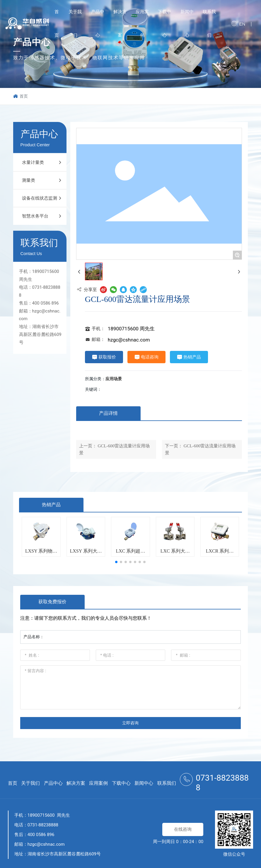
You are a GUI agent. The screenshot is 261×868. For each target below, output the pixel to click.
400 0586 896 (46, 303)
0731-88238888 (43, 825)
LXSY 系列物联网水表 (41, 553)
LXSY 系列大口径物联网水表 (86, 553)
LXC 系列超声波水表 (130, 553)
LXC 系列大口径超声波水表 (175, 553)
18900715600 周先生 (131, 329)
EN (242, 24)
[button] (116, 562)
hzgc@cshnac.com (129, 340)
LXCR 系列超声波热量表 (220, 553)
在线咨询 (183, 829)
